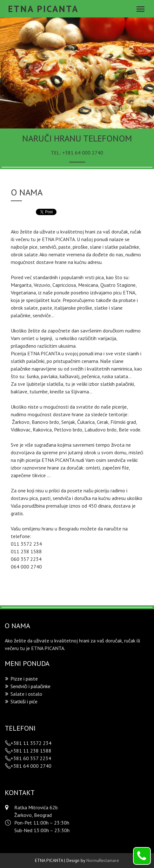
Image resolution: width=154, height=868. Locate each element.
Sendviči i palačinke (30, 686)
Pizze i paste (24, 679)
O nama (27, 192)
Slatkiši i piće (24, 701)
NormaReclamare (103, 860)
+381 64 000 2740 (83, 153)
